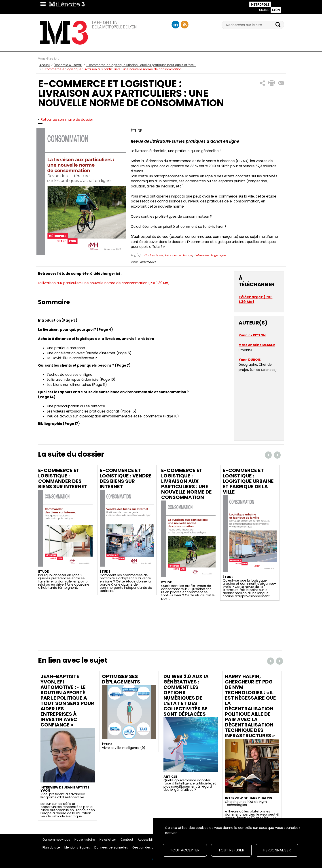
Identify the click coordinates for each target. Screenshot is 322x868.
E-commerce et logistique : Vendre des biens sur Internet (126, 478)
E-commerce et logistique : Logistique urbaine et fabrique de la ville (248, 481)
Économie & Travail (68, 65)
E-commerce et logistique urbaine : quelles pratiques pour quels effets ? (141, 65)
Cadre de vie (154, 255)
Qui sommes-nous (56, 840)
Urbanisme (173, 255)
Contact (127, 840)
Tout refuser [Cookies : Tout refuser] (231, 850)
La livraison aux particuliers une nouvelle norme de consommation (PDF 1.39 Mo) (104, 283)
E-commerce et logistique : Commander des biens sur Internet (63, 478)
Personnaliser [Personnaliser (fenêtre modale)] (277, 850)
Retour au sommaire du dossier (67, 119)
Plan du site (51, 848)
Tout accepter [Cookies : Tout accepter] (185, 850)
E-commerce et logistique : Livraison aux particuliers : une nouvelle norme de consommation (186, 484)
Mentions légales (77, 848)
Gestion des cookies (148, 848)
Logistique (218, 255)
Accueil (45, 65)
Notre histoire (85, 840)
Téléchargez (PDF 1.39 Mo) (255, 300)
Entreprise (202, 255)
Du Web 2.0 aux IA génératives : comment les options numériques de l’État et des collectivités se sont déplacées (186, 695)
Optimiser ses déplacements (121, 679)
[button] (262, 83)
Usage (188, 255)
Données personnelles (111, 848)
